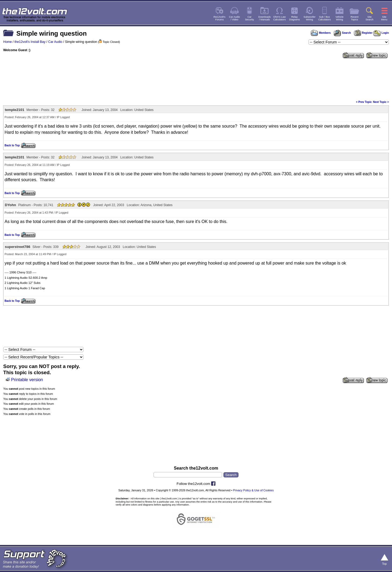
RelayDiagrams (294, 18)
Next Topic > (381, 102)
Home (8, 42)
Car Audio (55, 42)
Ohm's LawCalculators (280, 18)
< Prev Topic (364, 102)
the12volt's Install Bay (30, 42)
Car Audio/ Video (235, 18)
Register (363, 33)
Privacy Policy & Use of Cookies (253, 490)
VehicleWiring (339, 18)
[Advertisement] (196, 79)
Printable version (27, 380)
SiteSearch (369, 18)
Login (381, 33)
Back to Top (12, 145)
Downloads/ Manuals (264, 18)
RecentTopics (354, 18)
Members (321, 33)
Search (342, 33)
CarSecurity (249, 18)
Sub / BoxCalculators (325, 18)
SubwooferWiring (310, 18)
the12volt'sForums (219, 18)
